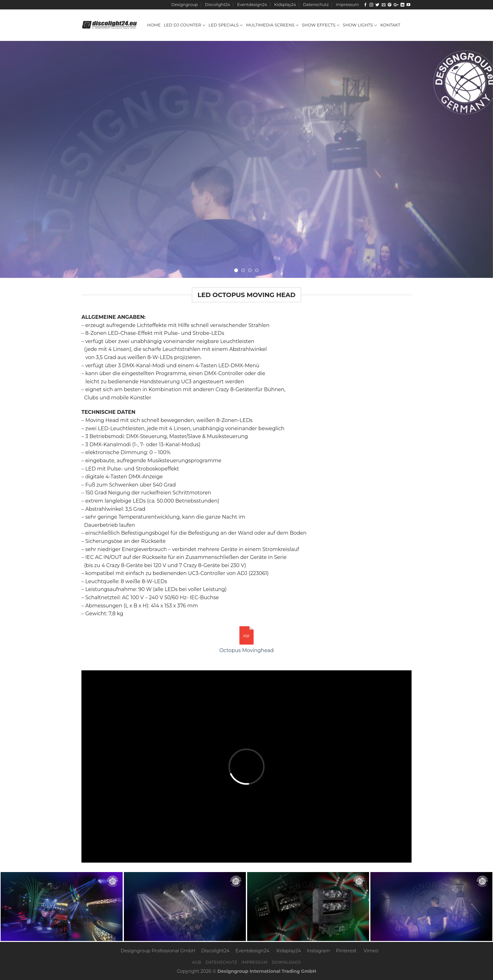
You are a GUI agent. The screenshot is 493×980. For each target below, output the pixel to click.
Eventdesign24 (252, 5)
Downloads (287, 962)
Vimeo (371, 951)
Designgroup (185, 5)
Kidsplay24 (285, 5)
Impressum (347, 5)
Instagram (319, 951)
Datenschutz (316, 5)
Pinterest (346, 951)
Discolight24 (218, 5)
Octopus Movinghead (247, 639)
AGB (197, 962)
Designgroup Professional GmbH (158, 951)
